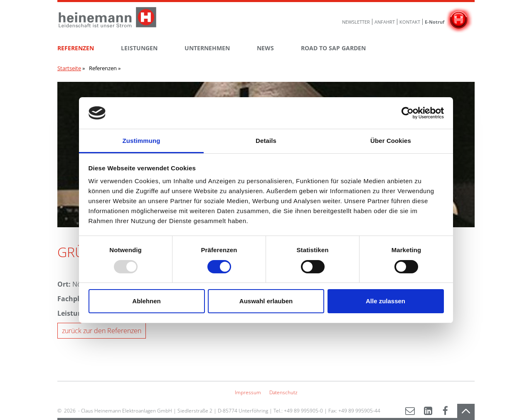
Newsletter (356, 22)
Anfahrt (385, 22)
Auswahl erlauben (266, 301)
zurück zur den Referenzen (102, 331)
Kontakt (410, 22)
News (265, 48)
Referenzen (76, 48)
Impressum (248, 392)
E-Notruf (435, 22)
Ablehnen (146, 301)
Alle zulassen (385, 301)
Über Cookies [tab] (391, 141)
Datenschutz (283, 392)
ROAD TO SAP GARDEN (333, 48)
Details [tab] (266, 141)
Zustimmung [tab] (142, 141)
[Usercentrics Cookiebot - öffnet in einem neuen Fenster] (408, 113)
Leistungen (139, 48)
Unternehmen (207, 48)
